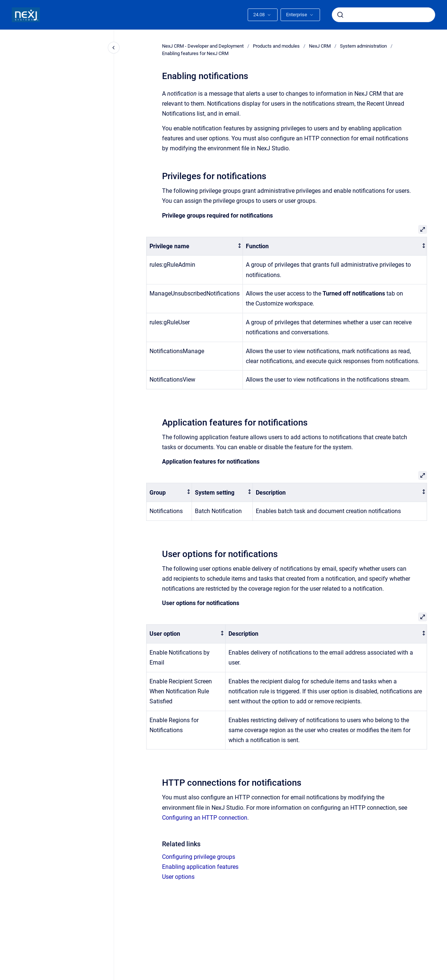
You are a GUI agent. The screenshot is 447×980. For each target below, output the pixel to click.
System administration (363, 46)
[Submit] (340, 15)
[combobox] (384, 15)
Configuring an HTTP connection (205, 818)
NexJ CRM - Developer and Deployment (203, 46)
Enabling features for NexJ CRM (195, 53)
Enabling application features (200, 867)
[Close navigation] (114, 48)
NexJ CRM (320, 46)
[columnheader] (194, 246)
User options (178, 877)
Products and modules (276, 46)
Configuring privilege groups (199, 857)
